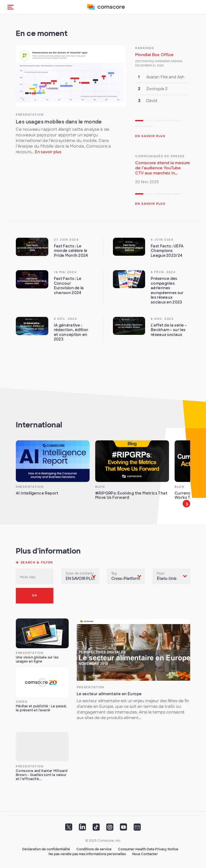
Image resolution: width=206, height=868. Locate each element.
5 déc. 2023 (65, 319)
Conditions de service (94, 849)
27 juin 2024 (66, 240)
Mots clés (28, 577)
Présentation (30, 115)
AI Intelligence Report (37, 493)
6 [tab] (139, 127)
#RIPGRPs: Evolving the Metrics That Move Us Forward (131, 495)
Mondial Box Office (154, 55)
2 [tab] (149, 121)
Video (22, 702)
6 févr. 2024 (163, 272)
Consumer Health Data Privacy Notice (148, 849)
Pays (161, 573)
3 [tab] (158, 121)
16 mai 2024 (65, 272)
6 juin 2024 (162, 240)
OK (34, 595)
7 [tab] (149, 127)
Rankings (145, 48)
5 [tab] (177, 121)
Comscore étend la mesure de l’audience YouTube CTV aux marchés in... (163, 168)
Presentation (30, 487)
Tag (114, 573)
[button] (10, 7)
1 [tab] (139, 121)
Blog (100, 487)
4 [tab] (167, 121)
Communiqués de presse (160, 156)
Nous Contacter (145, 854)
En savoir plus (48, 152)
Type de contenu (80, 573)
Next (186, 504)
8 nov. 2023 (162, 319)
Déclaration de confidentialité (46, 849)
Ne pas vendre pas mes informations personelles (87, 854)
